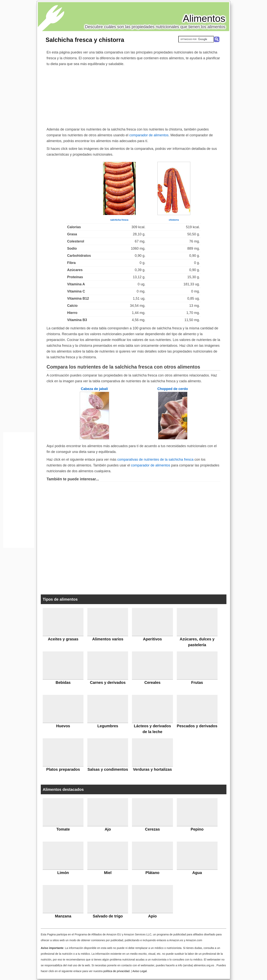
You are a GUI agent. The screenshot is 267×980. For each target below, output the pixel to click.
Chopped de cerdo (173, 389)
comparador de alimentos (149, 135)
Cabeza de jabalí (94, 389)
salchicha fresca (119, 220)
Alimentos (204, 19)
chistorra (174, 220)
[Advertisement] (133, 96)
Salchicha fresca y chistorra (85, 40)
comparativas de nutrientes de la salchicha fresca (155, 459)
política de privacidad (116, 971)
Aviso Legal (139, 971)
